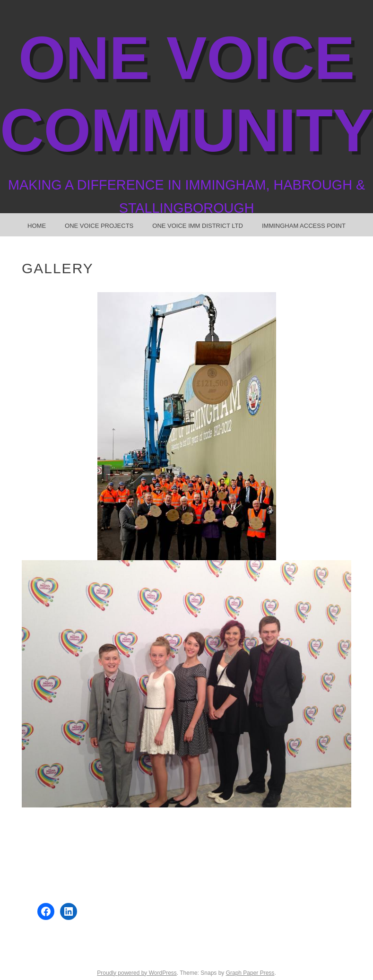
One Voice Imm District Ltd (198, 226)
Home (37, 226)
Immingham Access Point (304, 226)
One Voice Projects (99, 226)
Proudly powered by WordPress (137, 973)
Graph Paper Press (250, 973)
